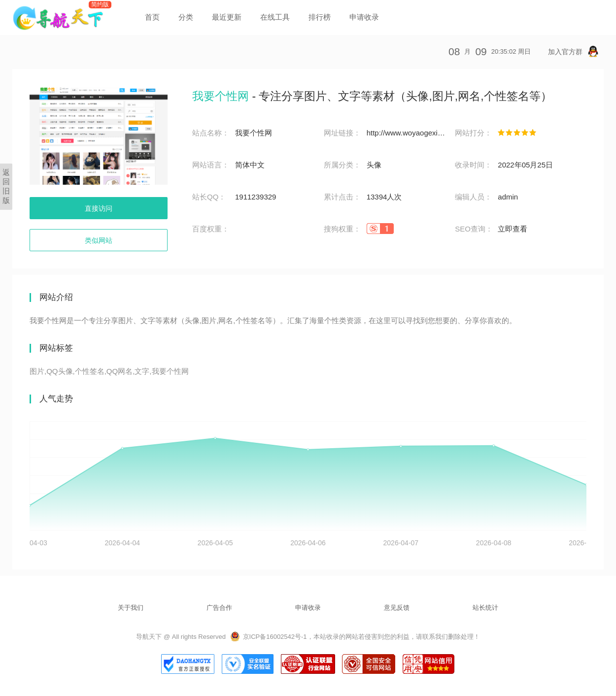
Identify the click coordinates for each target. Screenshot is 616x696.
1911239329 (256, 197)
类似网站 (99, 240)
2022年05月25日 (525, 165)
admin (508, 197)
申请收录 (364, 17)
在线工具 (275, 17)
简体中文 (250, 165)
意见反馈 (397, 608)
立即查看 (513, 229)
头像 (374, 165)
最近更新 (227, 17)
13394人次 (384, 197)
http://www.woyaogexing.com (406, 133)
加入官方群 (573, 51)
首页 (152, 17)
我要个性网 (254, 133)
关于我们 (131, 608)
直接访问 (99, 208)
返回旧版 (6, 186)
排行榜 (320, 17)
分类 (186, 17)
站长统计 (485, 608)
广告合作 (219, 608)
